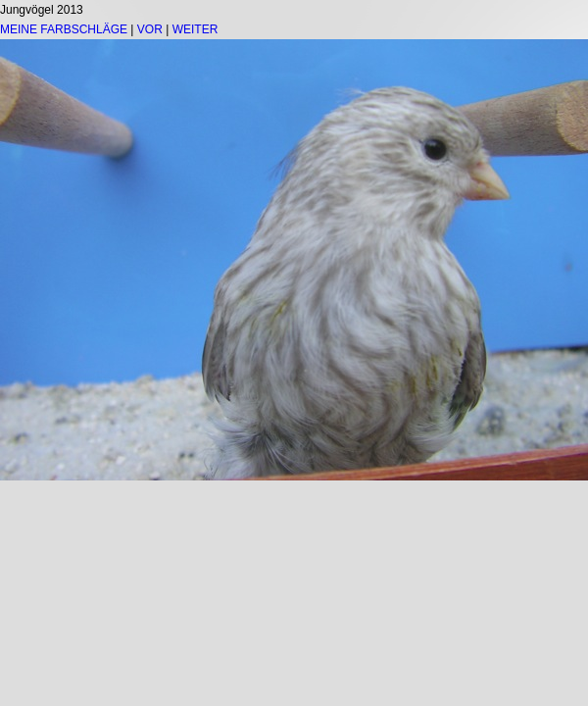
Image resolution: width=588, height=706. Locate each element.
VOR (150, 29)
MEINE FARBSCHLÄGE (64, 29)
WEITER (196, 29)
